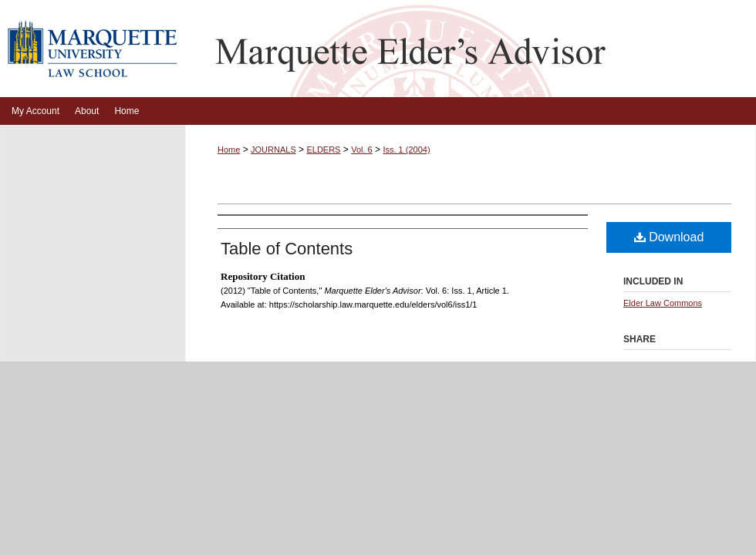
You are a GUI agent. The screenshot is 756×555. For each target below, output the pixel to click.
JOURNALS (273, 150)
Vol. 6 (362, 150)
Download (669, 237)
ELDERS (323, 150)
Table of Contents (287, 249)
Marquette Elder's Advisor (471, 49)
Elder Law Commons (663, 303)
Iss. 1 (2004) (406, 150)
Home (229, 150)
